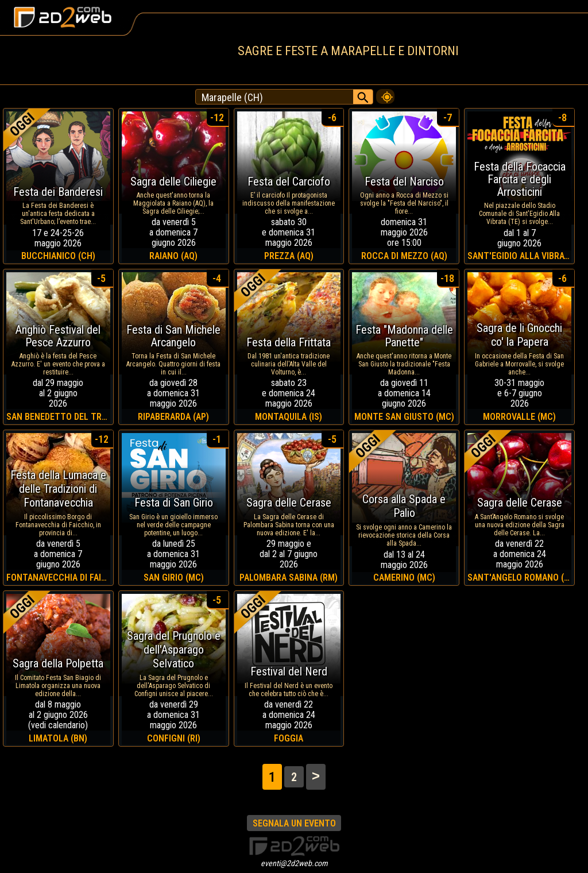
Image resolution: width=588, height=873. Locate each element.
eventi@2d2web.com (294, 863)
